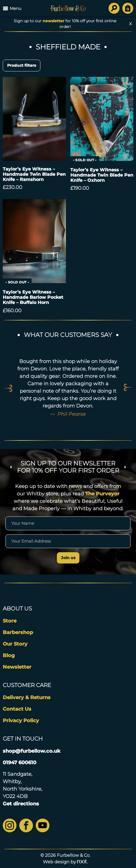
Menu (12, 8)
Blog (9, 655)
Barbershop (18, 632)
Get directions (21, 804)
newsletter (53, 21)
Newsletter (17, 667)
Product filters (22, 65)
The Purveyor (102, 494)
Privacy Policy (21, 721)
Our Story (15, 644)
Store (10, 621)
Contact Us (17, 709)
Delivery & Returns (27, 697)
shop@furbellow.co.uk (32, 751)
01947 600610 (20, 763)
